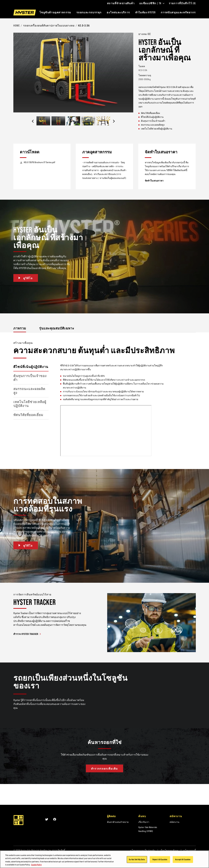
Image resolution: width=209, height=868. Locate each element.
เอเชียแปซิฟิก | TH (152, 3)
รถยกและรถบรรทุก (89, 12)
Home (17, 26)
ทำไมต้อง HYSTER (145, 12)
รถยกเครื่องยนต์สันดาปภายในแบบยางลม (49, 26)
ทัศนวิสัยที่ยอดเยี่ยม (28, 415)
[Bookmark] (194, 34)
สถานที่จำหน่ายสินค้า (121, 3)
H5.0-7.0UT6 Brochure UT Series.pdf (38, 162)
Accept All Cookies (183, 859)
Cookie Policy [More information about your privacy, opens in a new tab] (36, 865)
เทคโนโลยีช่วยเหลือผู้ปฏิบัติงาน (30, 404)
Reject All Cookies (160, 859)
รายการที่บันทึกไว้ (182, 3)
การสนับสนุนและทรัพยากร (178, 12)
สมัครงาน (174, 822)
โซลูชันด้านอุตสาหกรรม (55, 12)
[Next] (114, 121)
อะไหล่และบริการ (118, 12)
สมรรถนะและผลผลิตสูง (29, 391)
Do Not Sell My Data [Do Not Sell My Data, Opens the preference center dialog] (137, 859)
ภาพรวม (20, 328)
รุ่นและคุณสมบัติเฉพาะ (57, 328)
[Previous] (33, 121)
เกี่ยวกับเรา (144, 822)
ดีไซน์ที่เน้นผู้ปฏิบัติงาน (31, 367)
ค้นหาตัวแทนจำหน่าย (118, 822)
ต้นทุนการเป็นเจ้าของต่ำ (30, 378)
